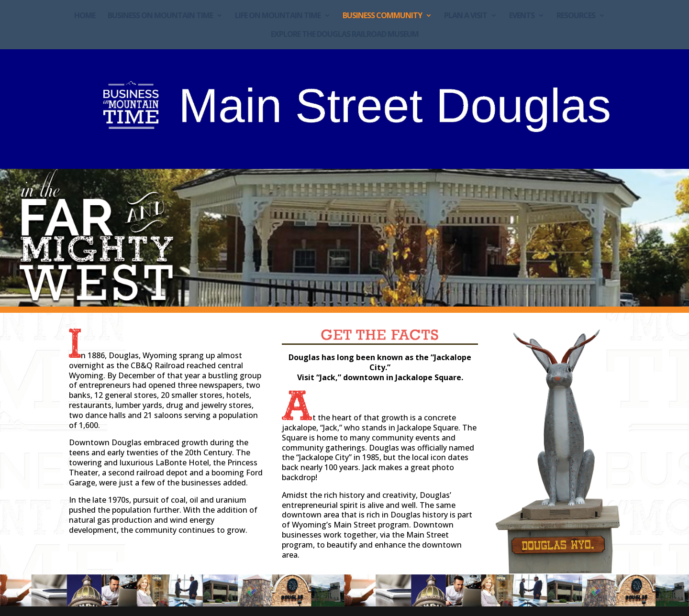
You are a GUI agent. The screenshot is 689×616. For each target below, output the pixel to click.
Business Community (382, 16)
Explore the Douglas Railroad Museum (345, 35)
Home (85, 16)
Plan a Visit (466, 16)
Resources (576, 16)
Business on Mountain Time (160, 16)
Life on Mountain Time (278, 16)
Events (522, 16)
